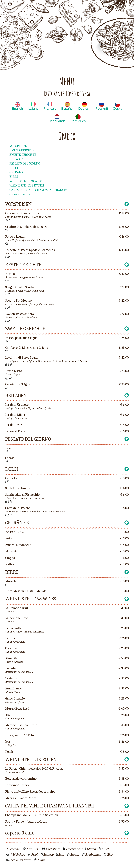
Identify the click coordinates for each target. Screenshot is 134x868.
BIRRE (14, 177)
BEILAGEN (17, 159)
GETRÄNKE (17, 172)
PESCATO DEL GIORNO (25, 163)
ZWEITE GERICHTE (23, 155)
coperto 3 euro (20, 194)
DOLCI (14, 168)
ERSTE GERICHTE (22, 150)
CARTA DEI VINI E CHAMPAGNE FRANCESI (39, 190)
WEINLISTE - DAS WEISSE (27, 181)
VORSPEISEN (18, 146)
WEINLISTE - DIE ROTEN (27, 185)
